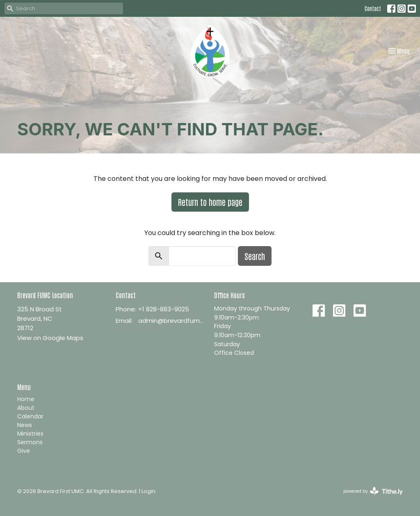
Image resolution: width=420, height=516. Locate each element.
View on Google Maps (50, 338)
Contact (373, 8)
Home (26, 399)
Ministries (30, 434)
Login (148, 491)
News (25, 425)
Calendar (30, 416)
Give (24, 451)
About (26, 408)
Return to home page (210, 202)
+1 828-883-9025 (164, 309)
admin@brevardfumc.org (172, 321)
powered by (373, 491)
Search (255, 256)
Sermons (30, 442)
